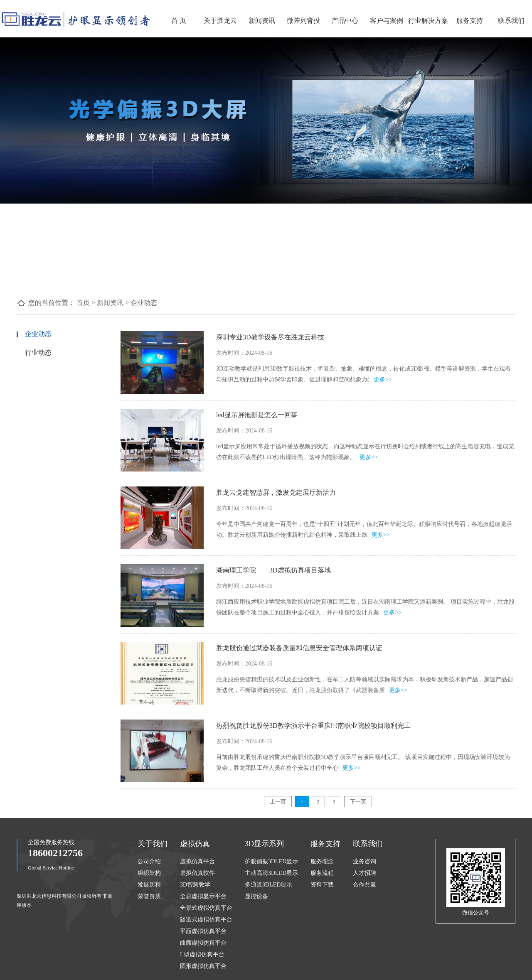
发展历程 (149, 885)
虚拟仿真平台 (197, 861)
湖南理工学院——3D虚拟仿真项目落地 (273, 570)
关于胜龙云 (220, 21)
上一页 (278, 802)
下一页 (358, 802)
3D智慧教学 (195, 885)
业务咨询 (365, 861)
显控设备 (256, 896)
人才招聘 (365, 873)
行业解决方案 (428, 21)
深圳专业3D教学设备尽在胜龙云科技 (270, 337)
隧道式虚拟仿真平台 (206, 920)
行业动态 (38, 352)
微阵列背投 (303, 21)
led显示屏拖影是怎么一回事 (257, 415)
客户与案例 (387, 21)
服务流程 (322, 873)
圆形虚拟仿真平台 (203, 966)
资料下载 (322, 885)
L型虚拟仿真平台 (202, 954)
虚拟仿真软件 (197, 873)
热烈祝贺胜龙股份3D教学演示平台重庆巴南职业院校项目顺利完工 (313, 726)
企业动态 (144, 303)
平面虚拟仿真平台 (203, 931)
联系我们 (511, 21)
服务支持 (470, 21)
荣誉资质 (149, 896)
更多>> (383, 379)
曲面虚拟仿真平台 (203, 943)
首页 (83, 303)
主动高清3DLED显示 (271, 873)
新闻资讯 (262, 21)
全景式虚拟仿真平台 (206, 908)
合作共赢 (365, 885)
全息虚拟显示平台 (203, 896)
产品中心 (345, 21)
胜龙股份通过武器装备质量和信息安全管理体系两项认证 (299, 648)
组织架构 (149, 873)
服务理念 (322, 861)
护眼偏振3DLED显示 (271, 861)
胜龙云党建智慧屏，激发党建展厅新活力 (276, 492)
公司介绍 (149, 861)
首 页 (179, 21)
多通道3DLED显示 (268, 885)
